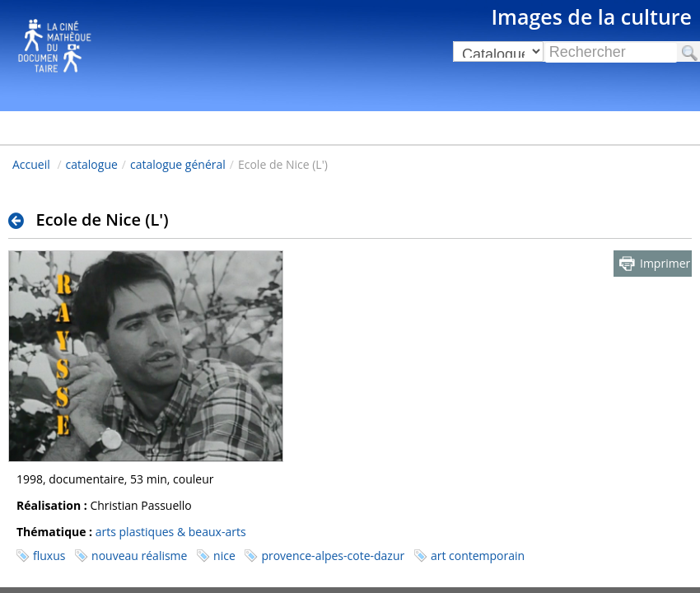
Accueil (31, 164)
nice (224, 556)
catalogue (92, 164)
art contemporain (478, 556)
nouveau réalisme (139, 556)
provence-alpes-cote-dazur (333, 556)
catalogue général (178, 164)
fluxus (49, 556)
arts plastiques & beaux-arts (171, 532)
